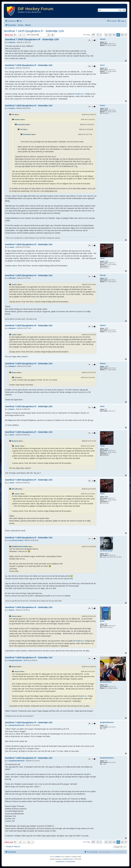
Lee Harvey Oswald (106, 551)
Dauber (102, 406)
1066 (106, 685)
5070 (106, 278)
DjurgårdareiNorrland (107, 722)
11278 (106, 328)
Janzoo (102, 65)
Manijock (103, 325)
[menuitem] (19, 21)
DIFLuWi (103, 275)
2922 (106, 68)
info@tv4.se (79, 94)
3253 (106, 624)
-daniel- (102, 258)
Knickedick (21, 125)
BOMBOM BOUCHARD (20, 547)
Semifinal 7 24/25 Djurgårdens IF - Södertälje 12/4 (34, 31)
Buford (14, 372)
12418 (106, 554)
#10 (13, 115)
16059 (106, 108)
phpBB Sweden (68, 859)
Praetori (103, 106)
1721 (106, 725)
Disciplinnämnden (106, 682)
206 (106, 409)
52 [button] (106, 35)
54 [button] (114, 35)
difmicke (103, 39)
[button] (93, 35)
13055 (106, 261)
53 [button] (110, 35)
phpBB (57, 857)
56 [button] (122, 35)
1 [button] (101, 35)
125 (106, 42)
